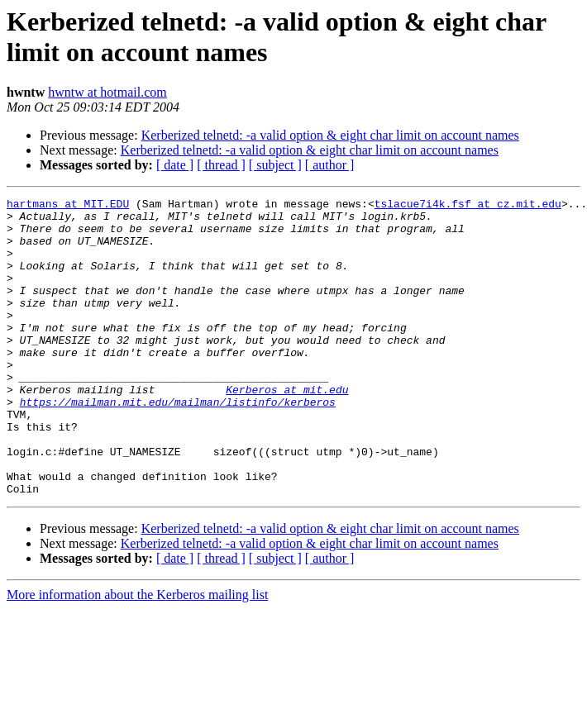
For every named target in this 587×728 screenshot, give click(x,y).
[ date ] (175, 165)
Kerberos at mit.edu (287, 429)
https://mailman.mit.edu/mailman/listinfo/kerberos (178, 444)
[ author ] (330, 165)
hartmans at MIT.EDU (68, 206)
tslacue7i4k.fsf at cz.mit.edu (468, 206)
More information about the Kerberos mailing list (137, 654)
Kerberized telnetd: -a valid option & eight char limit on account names (330, 135)
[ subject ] (275, 165)
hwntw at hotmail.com (107, 92)
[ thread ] (221, 165)
